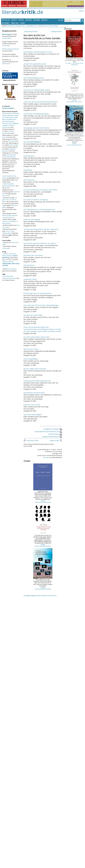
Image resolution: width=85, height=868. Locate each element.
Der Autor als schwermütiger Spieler (37, 90)
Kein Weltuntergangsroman (34, 78)
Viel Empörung (29, 180)
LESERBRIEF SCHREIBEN (53, 429)
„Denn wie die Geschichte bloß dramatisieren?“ (41, 102)
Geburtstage (43, 26)
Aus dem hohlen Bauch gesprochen (37, 337)
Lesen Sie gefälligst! (31, 359)
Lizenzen (46, 457)
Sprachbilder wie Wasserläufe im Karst (38, 52)
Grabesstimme (29, 156)
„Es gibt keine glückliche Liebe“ (35, 64)
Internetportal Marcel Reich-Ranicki (9, 156)
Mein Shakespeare (8, 121)
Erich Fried (6, 137)
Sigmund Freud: (11, 264)
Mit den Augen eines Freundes (35, 369)
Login (22, 23)
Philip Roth (16, 113)
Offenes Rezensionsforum (11, 49)
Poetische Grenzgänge (32, 219)
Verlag (81, 11)
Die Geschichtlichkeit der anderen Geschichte (40, 190)
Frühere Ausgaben (14, 26)
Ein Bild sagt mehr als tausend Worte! (37, 293)
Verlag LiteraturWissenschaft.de (43, 501)
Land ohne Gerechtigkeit (32, 415)
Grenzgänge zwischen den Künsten (36, 128)
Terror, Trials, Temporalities (8, 232)
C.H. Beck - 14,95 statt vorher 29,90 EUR (74, 64)
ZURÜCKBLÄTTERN (31, 32)
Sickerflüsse (28, 170)
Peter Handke (53, 26)
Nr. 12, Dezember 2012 (30, 26)
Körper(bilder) (7, 38)
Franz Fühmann (13, 141)
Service (44, 20)
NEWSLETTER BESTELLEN (52, 437)
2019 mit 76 (6, 196)
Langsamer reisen (30, 279)
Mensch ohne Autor (31, 349)
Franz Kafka (6, 248)
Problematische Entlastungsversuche (37, 381)
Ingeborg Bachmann (9, 150)
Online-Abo (6, 64)
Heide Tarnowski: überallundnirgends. (9, 185)
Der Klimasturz (29, 265)
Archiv (14, 20)
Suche (61, 20)
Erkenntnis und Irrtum (32, 405)
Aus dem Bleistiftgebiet (32, 142)
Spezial (21, 20)
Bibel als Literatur (11, 269)
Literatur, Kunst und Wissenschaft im (10, 256)
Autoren (37, 20)
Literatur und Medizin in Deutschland (10, 222)
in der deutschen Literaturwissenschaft (9, 277)
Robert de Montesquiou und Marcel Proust (10, 216)
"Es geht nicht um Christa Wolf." (10, 200)
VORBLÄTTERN (57, 32)
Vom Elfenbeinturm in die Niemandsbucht (39, 210)
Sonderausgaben (8, 108)
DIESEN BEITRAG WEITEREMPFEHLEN (48, 432)
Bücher (29, 20)
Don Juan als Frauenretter (33, 315)
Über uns (15, 23)
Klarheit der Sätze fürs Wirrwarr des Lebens (40, 243)
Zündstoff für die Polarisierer (34, 393)
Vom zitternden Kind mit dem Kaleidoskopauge (41, 305)
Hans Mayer (6, 46)
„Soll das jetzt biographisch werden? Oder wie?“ (41, 229)
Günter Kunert (7, 113)
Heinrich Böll (6, 115)
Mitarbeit (6, 23)
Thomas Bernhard (8, 132)
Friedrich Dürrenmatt (8, 126)
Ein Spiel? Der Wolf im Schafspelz (36, 200)
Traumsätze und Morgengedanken (36, 114)
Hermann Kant (7, 123)
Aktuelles (6, 20)
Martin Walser (9, 117)
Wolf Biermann (11, 119)
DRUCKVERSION (55, 434)
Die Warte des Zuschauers (33, 255)
